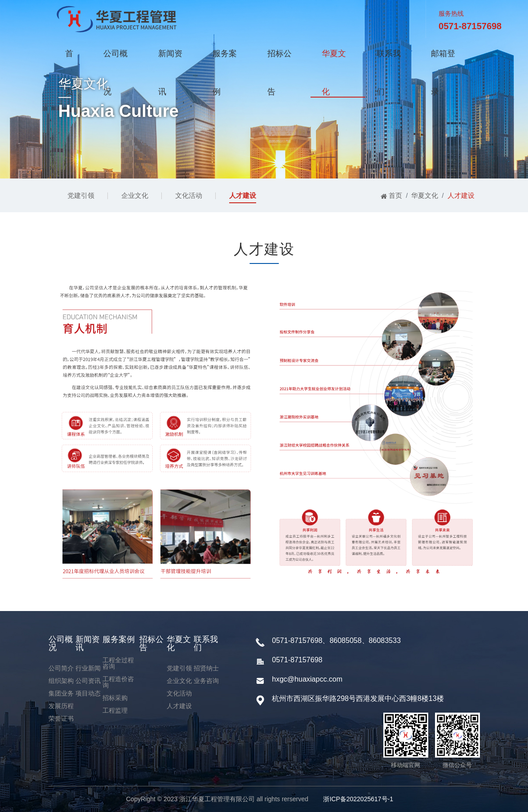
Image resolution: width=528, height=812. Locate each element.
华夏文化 (334, 61)
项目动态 (88, 693)
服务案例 (225, 61)
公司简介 (61, 668)
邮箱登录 (443, 61)
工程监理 (115, 710)
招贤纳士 (206, 668)
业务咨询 (206, 681)
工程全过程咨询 (118, 663)
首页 (69, 61)
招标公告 (280, 61)
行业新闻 (88, 668)
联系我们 (389, 61)
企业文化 (135, 195)
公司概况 (115, 61)
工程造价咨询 (118, 682)
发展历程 (61, 706)
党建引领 (81, 195)
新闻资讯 (170, 61)
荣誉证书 (61, 718)
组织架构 (61, 681)
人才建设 (243, 195)
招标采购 (115, 698)
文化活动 (189, 195)
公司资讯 (88, 681)
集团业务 (61, 693)
